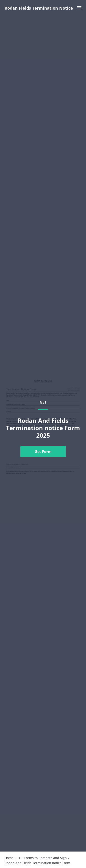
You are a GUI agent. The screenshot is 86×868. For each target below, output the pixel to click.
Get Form (43, 452)
